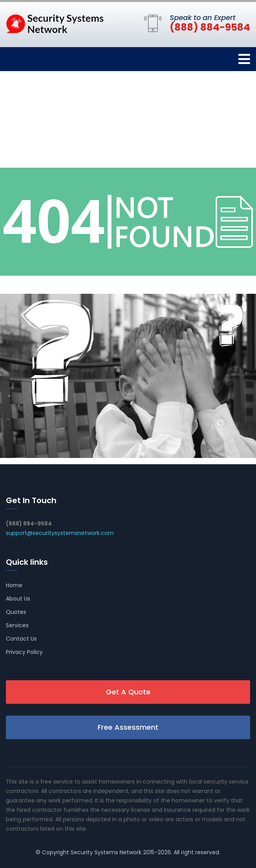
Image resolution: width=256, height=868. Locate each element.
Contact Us (21, 639)
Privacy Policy (24, 652)
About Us (18, 599)
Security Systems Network (106, 852)
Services (17, 625)
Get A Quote (128, 692)
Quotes (16, 612)
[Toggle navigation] (244, 59)
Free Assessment (128, 727)
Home (14, 585)
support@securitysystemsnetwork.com (60, 533)
